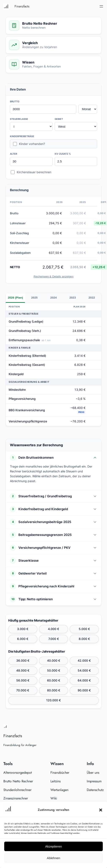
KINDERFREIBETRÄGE (22, 136)
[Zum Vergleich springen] (53, 45)
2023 (73, 298)
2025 (34, 298)
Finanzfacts (22, 6)
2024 (53, 298)
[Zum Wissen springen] (53, 64)
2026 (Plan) (15, 298)
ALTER (14, 154)
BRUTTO (15, 101)
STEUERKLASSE (19, 119)
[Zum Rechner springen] (53, 26)
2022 (92, 298)
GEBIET (59, 119)
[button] (101, 810)
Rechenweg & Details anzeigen (53, 276)
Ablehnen (53, 858)
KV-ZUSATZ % (63, 154)
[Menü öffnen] (101, 6)
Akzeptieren (53, 846)
